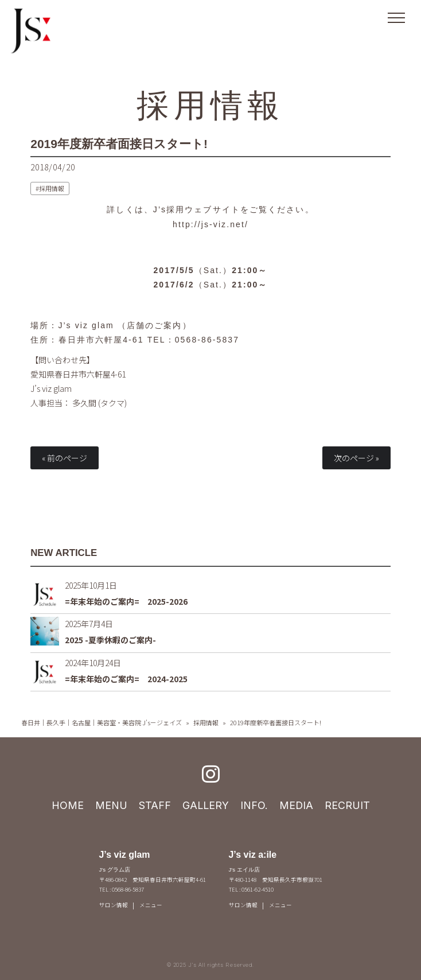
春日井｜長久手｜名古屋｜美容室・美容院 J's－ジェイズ (102, 722)
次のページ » (356, 458)
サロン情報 (114, 905)
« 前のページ (65, 458)
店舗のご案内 (155, 325)
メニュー (151, 905)
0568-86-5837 (207, 340)
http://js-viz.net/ (210, 224)
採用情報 (211, 104)
